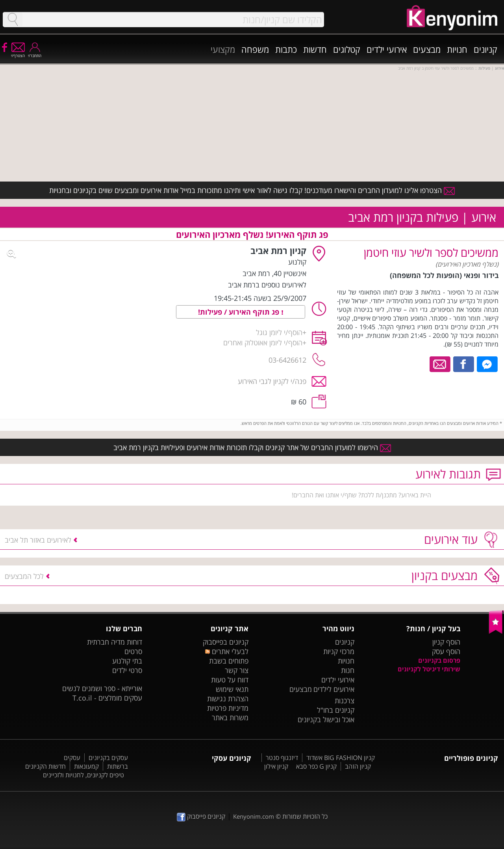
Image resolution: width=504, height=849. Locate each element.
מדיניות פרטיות (228, 708)
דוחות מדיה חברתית (115, 642)
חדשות (315, 49)
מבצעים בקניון (445, 576)
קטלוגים (347, 49)
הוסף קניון (446, 642)
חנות (348, 670)
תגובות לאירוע (448, 474)
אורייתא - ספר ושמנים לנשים (102, 688)
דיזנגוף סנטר (282, 758)
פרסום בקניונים (439, 660)
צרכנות (345, 701)
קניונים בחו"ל (336, 710)
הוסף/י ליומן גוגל (279, 332)
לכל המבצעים (24, 576)
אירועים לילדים (334, 689)
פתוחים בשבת (229, 661)
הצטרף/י (18, 53)
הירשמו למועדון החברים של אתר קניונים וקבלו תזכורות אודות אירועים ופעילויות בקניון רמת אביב (252, 447)
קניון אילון (276, 766)
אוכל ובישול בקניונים (326, 719)
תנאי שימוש (232, 689)
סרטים (133, 651)
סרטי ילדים (127, 670)
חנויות (457, 49)
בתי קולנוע (127, 661)
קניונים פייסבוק (201, 816)
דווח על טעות (230, 680)
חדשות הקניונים (45, 766)
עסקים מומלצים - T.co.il (107, 698)
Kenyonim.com (254, 816)
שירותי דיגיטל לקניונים (429, 669)
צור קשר (237, 670)
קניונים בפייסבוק (226, 642)
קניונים (485, 49)
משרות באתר (230, 717)
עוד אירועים (451, 539)
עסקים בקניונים (108, 758)
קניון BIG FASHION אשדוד (341, 758)
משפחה (255, 49)
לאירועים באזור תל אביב (38, 540)
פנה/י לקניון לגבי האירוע (272, 381)
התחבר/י (35, 53)
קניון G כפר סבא (316, 766)
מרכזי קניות (339, 651)
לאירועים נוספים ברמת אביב (267, 285)
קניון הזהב (358, 766)
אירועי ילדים (387, 49)
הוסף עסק (446, 651)
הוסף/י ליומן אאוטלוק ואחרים (263, 343)
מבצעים (427, 49)
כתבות (286, 49)
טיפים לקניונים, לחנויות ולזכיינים (83, 775)
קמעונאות (86, 766)
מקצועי (223, 49)
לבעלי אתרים (227, 651)
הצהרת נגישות (228, 699)
